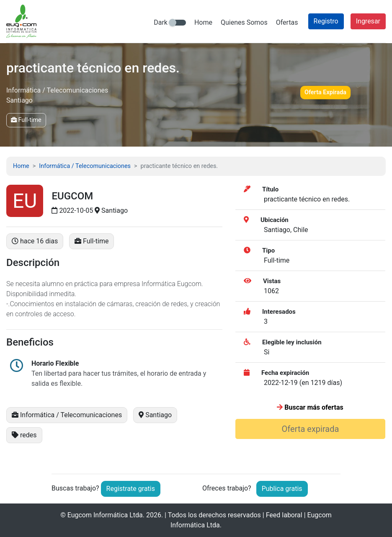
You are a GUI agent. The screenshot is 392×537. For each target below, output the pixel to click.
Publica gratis (282, 489)
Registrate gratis (131, 489)
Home (203, 22)
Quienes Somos (244, 22)
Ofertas (287, 22)
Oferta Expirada (325, 92)
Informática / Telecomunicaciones (85, 166)
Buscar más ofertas (310, 407)
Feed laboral (284, 515)
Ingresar (368, 21)
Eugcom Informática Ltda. (106, 515)
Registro (326, 21)
